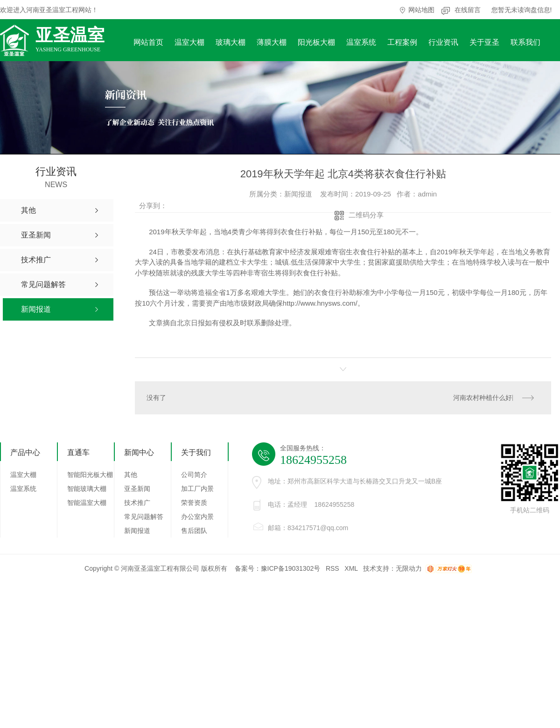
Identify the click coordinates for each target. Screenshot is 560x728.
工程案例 (402, 42)
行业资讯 (443, 42)
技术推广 (137, 503)
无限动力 (409, 568)
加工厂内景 (197, 489)
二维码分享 (366, 215)
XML (351, 568)
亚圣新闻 (137, 489)
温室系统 (361, 42)
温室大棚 (189, 42)
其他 (131, 475)
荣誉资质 (194, 503)
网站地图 (421, 10)
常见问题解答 (144, 517)
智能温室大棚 (87, 503)
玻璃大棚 (231, 42)
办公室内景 (197, 517)
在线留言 (468, 10)
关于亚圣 (484, 42)
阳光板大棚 (316, 42)
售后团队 (194, 531)
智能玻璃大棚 (87, 489)
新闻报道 (137, 531)
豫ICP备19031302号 (291, 568)
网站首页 (148, 42)
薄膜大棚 (272, 42)
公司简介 (194, 475)
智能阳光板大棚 (90, 475)
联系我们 (525, 42)
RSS (332, 568)
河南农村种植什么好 (483, 398)
